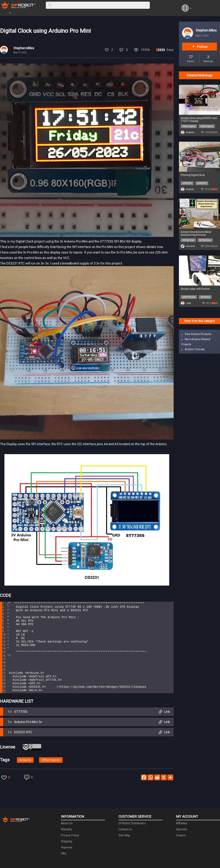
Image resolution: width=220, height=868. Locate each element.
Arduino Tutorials (195, 349)
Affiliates (182, 823)
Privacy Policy (70, 835)
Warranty (66, 829)
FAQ (64, 853)
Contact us (125, 829)
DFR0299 (187, 183)
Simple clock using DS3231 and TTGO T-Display (199, 120)
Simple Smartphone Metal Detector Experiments (196, 233)
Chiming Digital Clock (193, 175)
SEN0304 (205, 297)
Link (164, 712)
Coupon (181, 835)
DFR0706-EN (189, 297)
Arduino (25, 760)
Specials (182, 829)
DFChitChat (188, 240)
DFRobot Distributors (132, 823)
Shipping (66, 841)
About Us (67, 823)
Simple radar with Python (195, 289)
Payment (67, 847)
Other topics (51, 760)
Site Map (124, 835)
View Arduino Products (198, 334)
